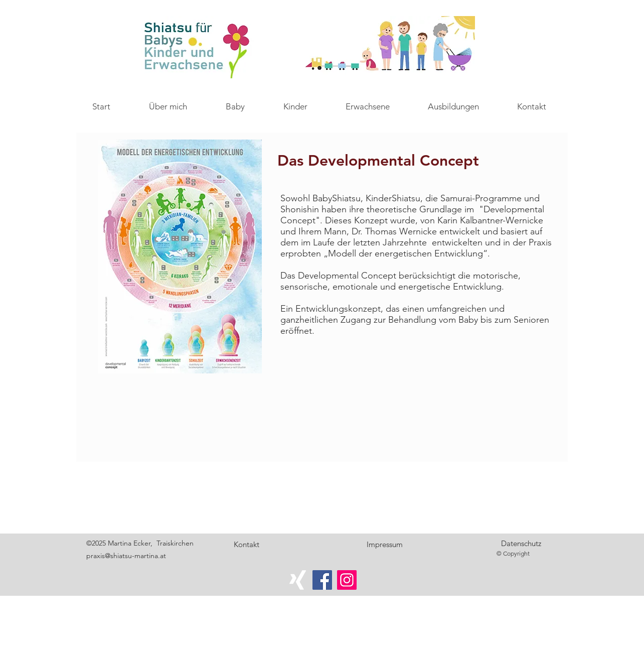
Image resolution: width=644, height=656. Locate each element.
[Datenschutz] (521, 544)
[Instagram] (347, 580)
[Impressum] (385, 545)
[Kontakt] (246, 545)
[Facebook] (322, 580)
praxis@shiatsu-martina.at (126, 556)
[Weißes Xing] (298, 580)
